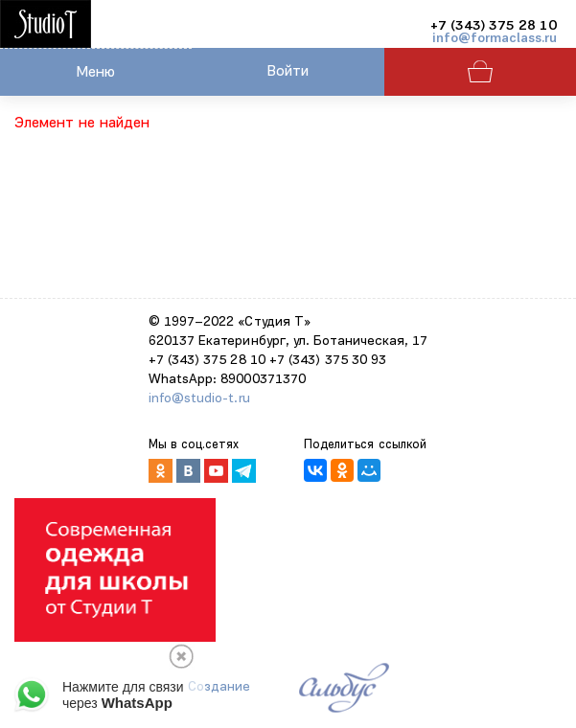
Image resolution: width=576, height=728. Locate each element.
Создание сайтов (219, 697)
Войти (288, 72)
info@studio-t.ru (199, 399)
